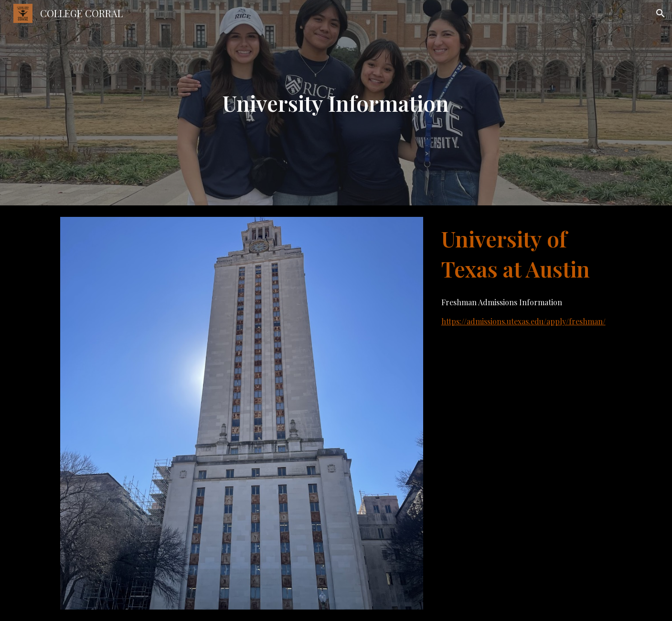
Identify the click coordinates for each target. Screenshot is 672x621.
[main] (336, 103)
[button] (661, 13)
